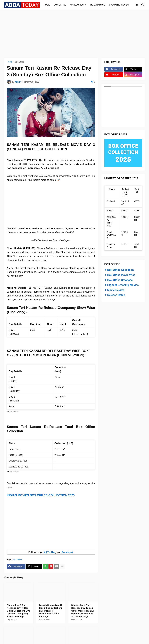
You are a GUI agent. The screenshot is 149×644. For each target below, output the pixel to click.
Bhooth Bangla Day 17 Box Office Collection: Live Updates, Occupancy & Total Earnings (51, 611)
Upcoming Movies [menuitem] (119, 5)
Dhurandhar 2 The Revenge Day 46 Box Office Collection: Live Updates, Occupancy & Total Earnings (18, 611)
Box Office (19, 62)
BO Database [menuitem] (98, 5)
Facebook (68, 552)
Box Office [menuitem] (60, 5)
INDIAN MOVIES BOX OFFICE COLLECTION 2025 (41, 495)
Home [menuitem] (47, 5)
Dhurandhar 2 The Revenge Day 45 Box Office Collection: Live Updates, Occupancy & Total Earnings (83, 611)
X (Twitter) (50, 552)
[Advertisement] (74, 34)
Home (10, 62)
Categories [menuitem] (77, 5)
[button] (137, 5)
